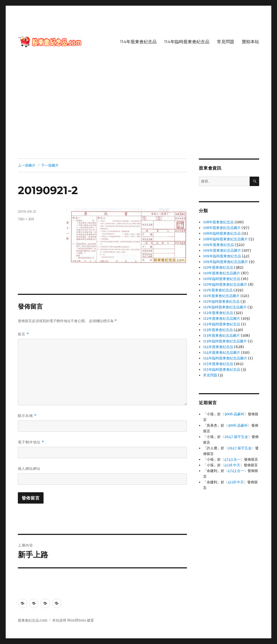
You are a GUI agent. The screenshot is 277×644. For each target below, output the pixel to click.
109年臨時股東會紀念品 (222, 256)
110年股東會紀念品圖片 (222, 273)
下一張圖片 (50, 165)
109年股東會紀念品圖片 (222, 250)
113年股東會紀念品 (218, 330)
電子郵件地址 (31, 442)
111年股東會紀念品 (218, 290)
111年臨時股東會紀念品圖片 (225, 307)
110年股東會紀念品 (218, 267)
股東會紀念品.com (33, 620)
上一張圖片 (27, 165)
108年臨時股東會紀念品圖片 (225, 239)
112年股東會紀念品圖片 (222, 318)
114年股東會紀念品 (138, 42)
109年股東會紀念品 (219, 245)
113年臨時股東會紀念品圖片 (225, 341)
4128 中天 (232, 465)
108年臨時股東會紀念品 (222, 233)
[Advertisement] (140, 119)
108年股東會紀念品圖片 (222, 228)
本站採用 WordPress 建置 (73, 620)
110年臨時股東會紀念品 (222, 279)
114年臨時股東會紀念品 (187, 42)
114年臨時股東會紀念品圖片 (225, 358)
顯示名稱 (27, 416)
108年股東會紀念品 (218, 222)
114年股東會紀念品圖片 (222, 353)
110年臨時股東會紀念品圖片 (225, 284)
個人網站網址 (29, 468)
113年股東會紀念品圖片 (222, 336)
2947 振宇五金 (236, 437)
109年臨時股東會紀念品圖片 (226, 262)
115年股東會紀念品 (218, 364)
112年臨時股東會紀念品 (222, 324)
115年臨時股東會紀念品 (222, 370)
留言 (23, 334)
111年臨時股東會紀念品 (221, 301)
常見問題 (226, 42)
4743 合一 (232, 459)
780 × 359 (26, 219)
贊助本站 (250, 42)
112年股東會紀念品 (218, 313)
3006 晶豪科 (234, 414)
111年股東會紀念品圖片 (221, 296)
